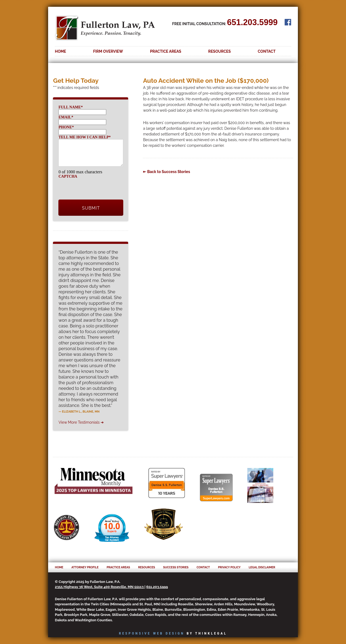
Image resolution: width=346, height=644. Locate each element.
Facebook (288, 22)
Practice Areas (166, 51)
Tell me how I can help (84, 137)
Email (66, 117)
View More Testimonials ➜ (81, 422)
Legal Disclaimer (262, 567)
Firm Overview (108, 51)
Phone (66, 127)
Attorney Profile (85, 567)
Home (61, 51)
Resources (219, 51)
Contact (267, 51)
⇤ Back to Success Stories (167, 172)
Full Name (71, 107)
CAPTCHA (68, 176)
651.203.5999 (252, 22)
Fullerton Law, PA (105, 31)
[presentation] (99, 189)
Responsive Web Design (152, 633)
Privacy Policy (229, 567)
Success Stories (176, 567)
